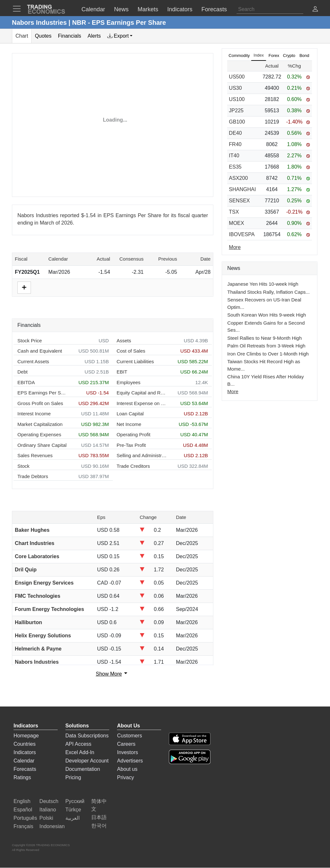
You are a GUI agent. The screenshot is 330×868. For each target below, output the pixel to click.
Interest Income (34, 414)
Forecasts (25, 769)
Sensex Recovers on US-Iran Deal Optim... (264, 303)
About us (127, 769)
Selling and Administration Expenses (142, 455)
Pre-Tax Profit (131, 445)
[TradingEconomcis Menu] (19, 9)
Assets (124, 341)
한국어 (99, 826)
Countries (24, 744)
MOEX (236, 223)
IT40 (234, 156)
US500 (237, 77)
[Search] (270, 9)
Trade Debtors (33, 476)
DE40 (235, 133)
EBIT (122, 372)
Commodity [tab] (239, 55)
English (22, 801)
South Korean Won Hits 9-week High (267, 315)
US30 (235, 88)
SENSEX (239, 201)
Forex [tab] (274, 55)
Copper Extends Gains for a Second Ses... (266, 327)
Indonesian (52, 826)
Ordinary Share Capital (42, 445)
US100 (237, 99)
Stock (24, 466)
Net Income (129, 424)
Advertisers (130, 761)
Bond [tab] (304, 55)
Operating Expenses (39, 434)
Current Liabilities (135, 361)
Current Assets (33, 361)
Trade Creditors (133, 466)
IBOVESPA (242, 234)
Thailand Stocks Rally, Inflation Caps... (268, 292)
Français (23, 826)
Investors (127, 752)
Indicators (25, 752)
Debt (23, 372)
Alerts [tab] (94, 36)
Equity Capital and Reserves (142, 393)
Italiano (48, 810)
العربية (73, 818)
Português (25, 818)
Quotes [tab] (43, 36)
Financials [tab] (70, 36)
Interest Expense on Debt (142, 403)
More (233, 391)
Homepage (26, 736)
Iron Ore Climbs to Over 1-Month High (268, 354)
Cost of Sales (131, 351)
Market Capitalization (40, 424)
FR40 (235, 144)
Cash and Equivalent (40, 351)
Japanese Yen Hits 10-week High (263, 284)
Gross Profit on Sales (40, 403)
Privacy (125, 777)
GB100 (237, 122)
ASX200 (238, 178)
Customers (129, 736)
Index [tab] (259, 55)
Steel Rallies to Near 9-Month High (264, 338)
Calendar (24, 761)
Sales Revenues (35, 455)
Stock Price (30, 341)
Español (23, 810)
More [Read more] (235, 247)
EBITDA (26, 382)
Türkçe (73, 810)
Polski (46, 818)
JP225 (236, 111)
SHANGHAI (242, 189)
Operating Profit (134, 434)
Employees (129, 382)
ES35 (235, 167)
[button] (315, 10)
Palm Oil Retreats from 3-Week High (266, 346)
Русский (75, 801)
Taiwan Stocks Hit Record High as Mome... (264, 365)
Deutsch (49, 801)
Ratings (22, 777)
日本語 (99, 817)
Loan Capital (130, 414)
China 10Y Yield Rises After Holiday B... (265, 380)
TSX (234, 212)
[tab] (120, 36)
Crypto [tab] (289, 55)
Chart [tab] (22, 36)
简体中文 (99, 805)
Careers (126, 744)
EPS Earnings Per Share (42, 393)
